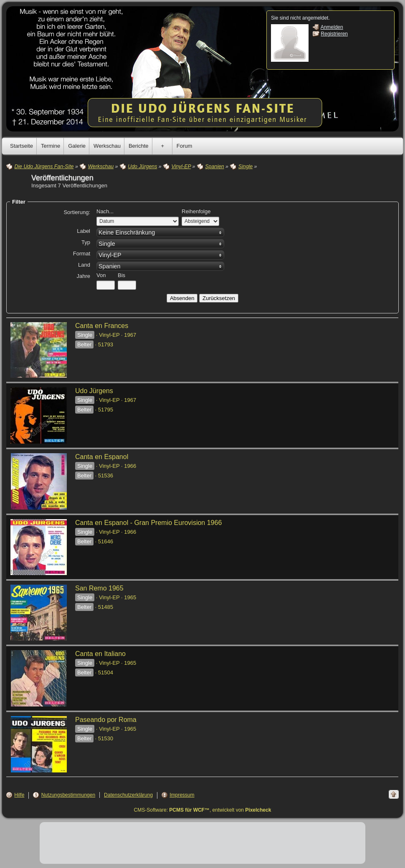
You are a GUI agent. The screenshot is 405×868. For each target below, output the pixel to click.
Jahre (83, 276)
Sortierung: (77, 212)
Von (101, 275)
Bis (121, 275)
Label (84, 231)
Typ (86, 242)
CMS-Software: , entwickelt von (203, 810)
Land (84, 265)
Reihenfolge (196, 211)
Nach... (105, 211)
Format (82, 254)
